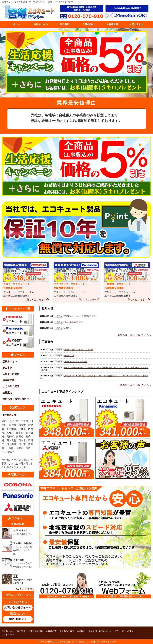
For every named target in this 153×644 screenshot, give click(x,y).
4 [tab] (81, 92)
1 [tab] (68, 92)
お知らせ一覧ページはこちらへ (134, 335)
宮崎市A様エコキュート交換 (76, 362)
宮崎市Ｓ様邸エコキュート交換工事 (79, 350)
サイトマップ (8, 634)
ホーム (17, 24)
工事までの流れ (11, 374)
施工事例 (65, 24)
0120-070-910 (18, 619)
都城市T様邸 (69, 356)
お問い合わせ (136, 24)
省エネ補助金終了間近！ (74, 322)
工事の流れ (88, 24)
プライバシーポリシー (125, 631)
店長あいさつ (41, 24)
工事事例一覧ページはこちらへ (134, 385)
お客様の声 (112, 24)
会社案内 (7, 393)
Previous (9, 63)
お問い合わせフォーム (18, 608)
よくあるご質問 (11, 386)
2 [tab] (72, 92)
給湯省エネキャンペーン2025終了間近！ (81, 316)
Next (143, 63)
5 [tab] (85, 92)
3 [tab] (76, 92)
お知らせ (68, 328)
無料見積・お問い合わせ (16, 399)
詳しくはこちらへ (36, 299)
